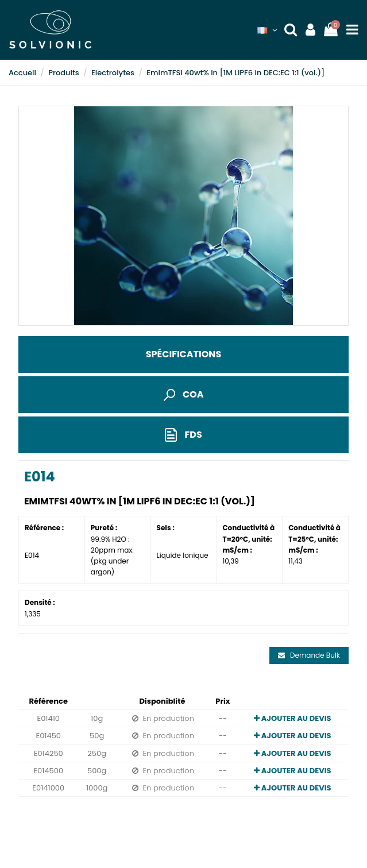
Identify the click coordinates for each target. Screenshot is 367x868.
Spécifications (183, 354)
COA (184, 394)
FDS (183, 435)
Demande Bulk (309, 655)
